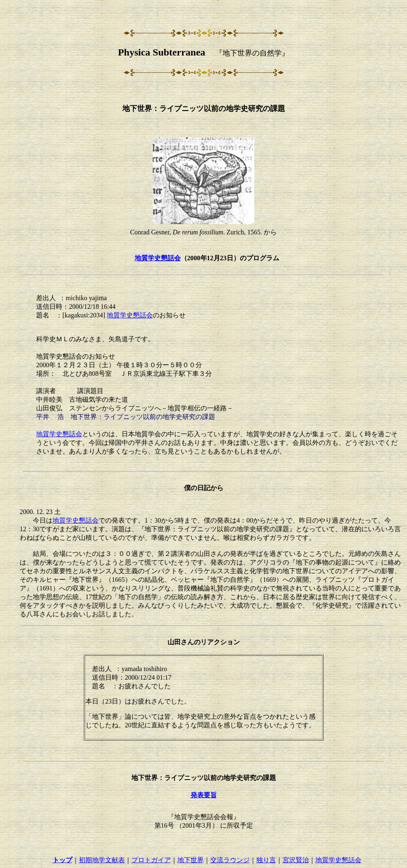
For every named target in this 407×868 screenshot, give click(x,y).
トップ (62, 860)
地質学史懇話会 (158, 258)
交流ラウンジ (230, 860)
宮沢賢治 (296, 860)
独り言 (266, 860)
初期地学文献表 (102, 860)
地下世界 (191, 860)
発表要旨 (204, 795)
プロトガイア (151, 860)
